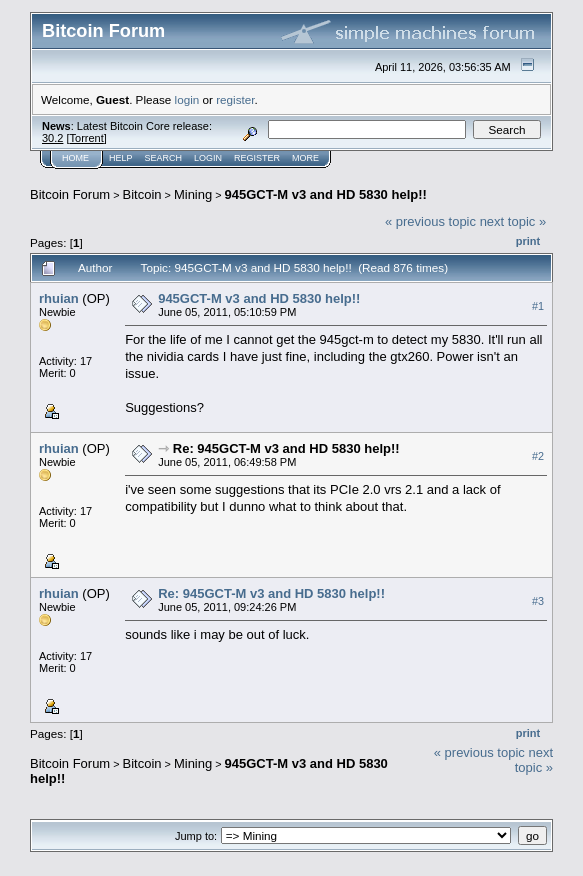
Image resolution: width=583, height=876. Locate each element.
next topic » (513, 221)
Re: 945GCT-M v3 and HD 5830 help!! (286, 448)
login (187, 99)
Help (121, 158)
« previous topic (430, 221)
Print (528, 241)
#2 (538, 456)
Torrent (87, 138)
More (305, 158)
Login (208, 158)
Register (257, 158)
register (235, 99)
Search (164, 158)
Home (75, 158)
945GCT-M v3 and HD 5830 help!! (326, 194)
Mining (193, 194)
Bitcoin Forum (70, 194)
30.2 (52, 138)
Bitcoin (142, 194)
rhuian (59, 298)
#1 (538, 306)
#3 (538, 601)
